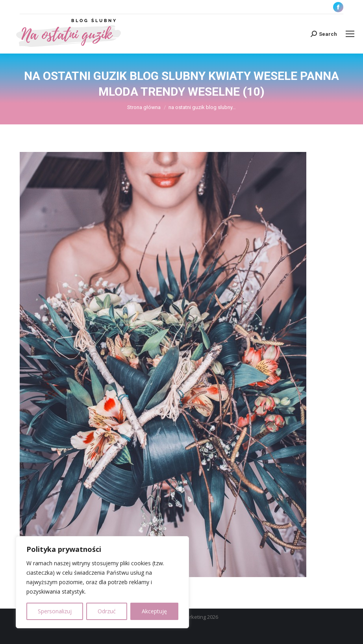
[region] (102, 582)
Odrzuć (107, 611)
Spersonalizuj (55, 611)
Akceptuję (154, 611)
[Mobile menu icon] (350, 34)
